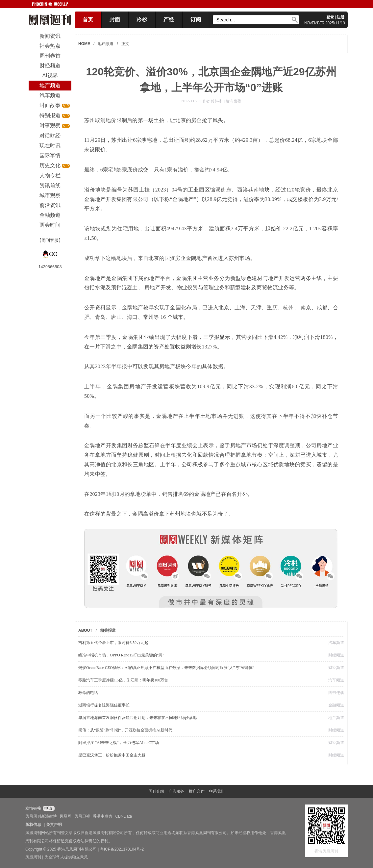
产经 (169, 20)
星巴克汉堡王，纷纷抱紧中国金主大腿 (112, 755)
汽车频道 (336, 643)
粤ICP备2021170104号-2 (122, 849)
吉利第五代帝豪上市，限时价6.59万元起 (113, 643)
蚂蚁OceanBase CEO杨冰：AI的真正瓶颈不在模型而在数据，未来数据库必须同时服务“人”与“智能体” (166, 668)
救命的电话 (88, 693)
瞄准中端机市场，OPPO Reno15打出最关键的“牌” (121, 655)
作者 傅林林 (213, 101)
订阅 (196, 20)
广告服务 (176, 791)
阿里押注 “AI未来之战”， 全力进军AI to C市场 (119, 743)
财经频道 (336, 655)
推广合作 (197, 791)
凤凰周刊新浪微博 (41, 816)
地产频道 (106, 44)
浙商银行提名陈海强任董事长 (104, 705)
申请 (48, 808)
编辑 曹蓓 (233, 101)
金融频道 (336, 705)
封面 (115, 20)
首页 (88, 20)
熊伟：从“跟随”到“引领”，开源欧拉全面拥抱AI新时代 (125, 730)
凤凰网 (65, 816)
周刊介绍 (156, 791)
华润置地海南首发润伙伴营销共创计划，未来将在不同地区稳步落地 (137, 718)
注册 (340, 17)
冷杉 (142, 20)
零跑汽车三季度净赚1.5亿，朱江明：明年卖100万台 (123, 680)
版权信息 (33, 825)
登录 (330, 17)
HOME (84, 44)
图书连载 (336, 693)
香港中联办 (103, 816)
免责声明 (54, 825)
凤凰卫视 (82, 816)
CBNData (124, 816)
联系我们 (217, 791)
